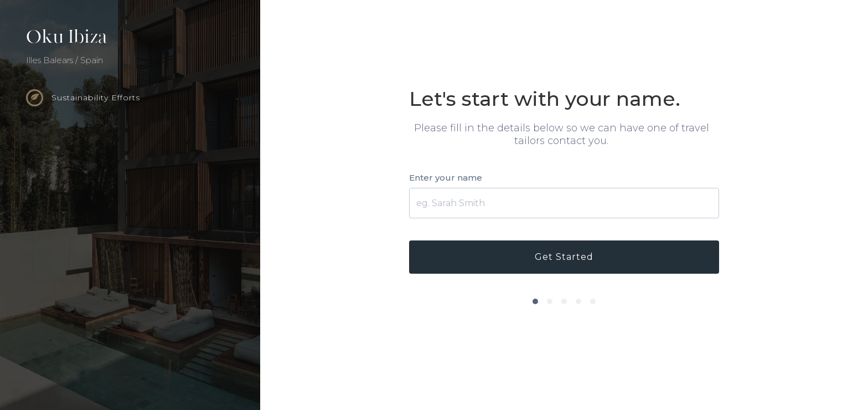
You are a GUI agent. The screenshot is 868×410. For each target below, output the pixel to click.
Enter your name (446, 178)
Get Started (564, 257)
